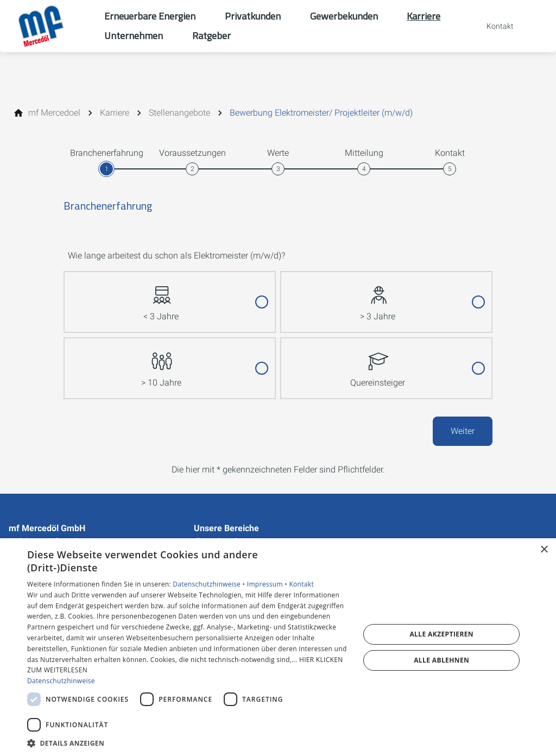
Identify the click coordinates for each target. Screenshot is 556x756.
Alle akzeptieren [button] (441, 634)
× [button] (544, 550)
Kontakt (301, 584)
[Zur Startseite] (52, 26)
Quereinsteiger (378, 363)
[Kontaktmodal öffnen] (492, 26)
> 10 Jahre (161, 363)
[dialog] (278, 647)
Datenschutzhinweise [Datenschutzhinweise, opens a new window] (61, 681)
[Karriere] (115, 113)
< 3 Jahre (161, 297)
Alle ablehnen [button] (441, 660)
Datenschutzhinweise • (210, 584)
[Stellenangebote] (179, 113)
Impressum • (268, 584)
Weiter (463, 431)
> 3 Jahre (378, 297)
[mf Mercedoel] (54, 113)
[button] (188, 743)
